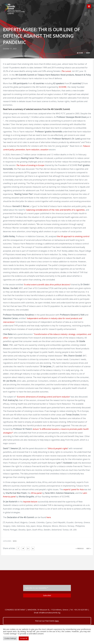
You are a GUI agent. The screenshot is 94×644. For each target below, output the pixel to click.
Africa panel (36, 493)
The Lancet (66, 71)
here (49, 517)
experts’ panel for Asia (73, 490)
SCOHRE (63, 87)
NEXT (89, 549)
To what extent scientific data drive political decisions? (47, 285)
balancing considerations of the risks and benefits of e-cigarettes (56, 210)
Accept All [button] (24, 638)
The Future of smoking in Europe (30, 165)
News (88, 53)
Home (80, 53)
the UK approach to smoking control (73, 236)
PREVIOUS (80, 549)
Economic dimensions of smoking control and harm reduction (43, 397)
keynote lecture (30, 502)
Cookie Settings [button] (10, 638)
